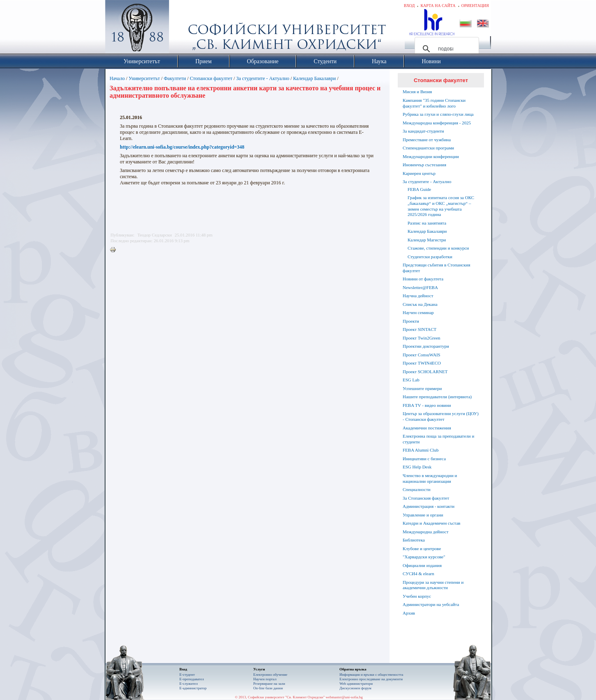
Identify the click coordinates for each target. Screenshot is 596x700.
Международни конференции (431, 156)
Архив (409, 613)
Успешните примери (422, 388)
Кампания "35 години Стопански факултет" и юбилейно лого (434, 103)
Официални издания (422, 565)
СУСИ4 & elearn (418, 574)
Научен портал (265, 679)
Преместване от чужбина (427, 140)
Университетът (144, 78)
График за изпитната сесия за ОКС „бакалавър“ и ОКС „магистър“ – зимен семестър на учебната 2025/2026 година (441, 206)
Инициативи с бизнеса (424, 459)
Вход (409, 6)
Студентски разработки (430, 257)
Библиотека (414, 540)
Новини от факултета (423, 279)
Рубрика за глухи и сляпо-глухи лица (438, 114)
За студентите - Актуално (262, 78)
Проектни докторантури (426, 346)
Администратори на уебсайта (431, 604)
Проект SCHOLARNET (425, 372)
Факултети (175, 78)
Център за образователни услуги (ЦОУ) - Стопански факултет (441, 416)
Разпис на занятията (427, 223)
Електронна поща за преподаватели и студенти (438, 439)
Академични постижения (427, 428)
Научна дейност (418, 296)
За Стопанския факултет (426, 498)
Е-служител (189, 684)
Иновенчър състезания (424, 165)
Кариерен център (419, 173)
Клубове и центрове (422, 549)
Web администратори (356, 684)
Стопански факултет (211, 78)
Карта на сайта (438, 6)
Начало (117, 78)
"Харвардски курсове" (424, 557)
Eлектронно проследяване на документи (371, 679)
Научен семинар (418, 312)
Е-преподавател (192, 679)
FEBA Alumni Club (421, 450)
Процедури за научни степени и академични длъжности (433, 585)
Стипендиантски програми (428, 148)
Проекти (411, 321)
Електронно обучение (270, 675)
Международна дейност (426, 532)
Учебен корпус (417, 596)
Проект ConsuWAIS (422, 355)
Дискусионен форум (355, 688)
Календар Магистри (427, 240)
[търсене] (446, 49)
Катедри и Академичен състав (432, 523)
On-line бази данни (268, 688)
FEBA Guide (419, 189)
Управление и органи (423, 515)
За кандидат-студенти (423, 131)
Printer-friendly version (115, 250)
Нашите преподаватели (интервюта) (437, 397)
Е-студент (187, 675)
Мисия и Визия (417, 92)
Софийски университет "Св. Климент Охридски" (183, 29)
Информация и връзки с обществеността (371, 675)
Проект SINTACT (419, 329)
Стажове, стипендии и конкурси (438, 248)
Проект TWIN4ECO (422, 363)
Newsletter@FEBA (420, 287)
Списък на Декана (420, 304)
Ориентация (475, 6)
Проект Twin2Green (422, 338)
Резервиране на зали (269, 684)
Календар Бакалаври (314, 78)
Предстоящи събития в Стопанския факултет (436, 268)
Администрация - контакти (429, 506)
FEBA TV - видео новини (427, 405)
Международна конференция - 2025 (437, 123)
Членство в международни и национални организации (430, 478)
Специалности (417, 489)
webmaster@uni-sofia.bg (344, 697)
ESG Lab (411, 380)
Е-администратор (193, 688)
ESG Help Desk (417, 467)
